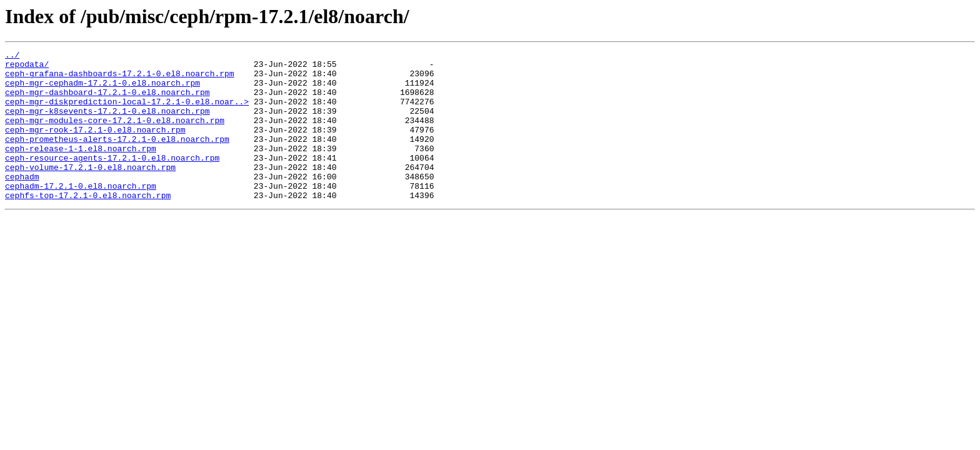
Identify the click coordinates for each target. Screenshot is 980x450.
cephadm (22, 202)
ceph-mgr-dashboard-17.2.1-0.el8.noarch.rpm (107, 101)
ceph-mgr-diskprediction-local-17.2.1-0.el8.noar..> (127, 112)
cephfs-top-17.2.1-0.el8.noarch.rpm (88, 225)
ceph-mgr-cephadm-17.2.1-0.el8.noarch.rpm (102, 90)
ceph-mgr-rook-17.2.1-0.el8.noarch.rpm (95, 146)
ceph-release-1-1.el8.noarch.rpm (81, 169)
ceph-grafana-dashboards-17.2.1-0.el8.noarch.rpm (120, 79)
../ (12, 56)
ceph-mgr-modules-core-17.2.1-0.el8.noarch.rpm (115, 135)
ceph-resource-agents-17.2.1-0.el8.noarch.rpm (112, 180)
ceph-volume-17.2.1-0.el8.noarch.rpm (90, 191)
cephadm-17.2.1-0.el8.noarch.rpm (81, 214)
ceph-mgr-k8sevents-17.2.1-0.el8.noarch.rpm (107, 124)
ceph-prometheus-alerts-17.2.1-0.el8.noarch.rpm (117, 157)
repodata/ (27, 67)
